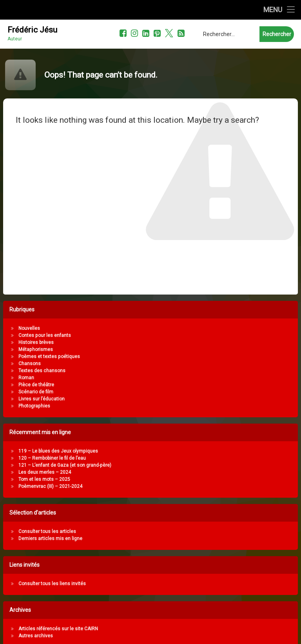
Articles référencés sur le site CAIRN (132, 629)
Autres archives (110, 636)
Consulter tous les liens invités (126, 584)
